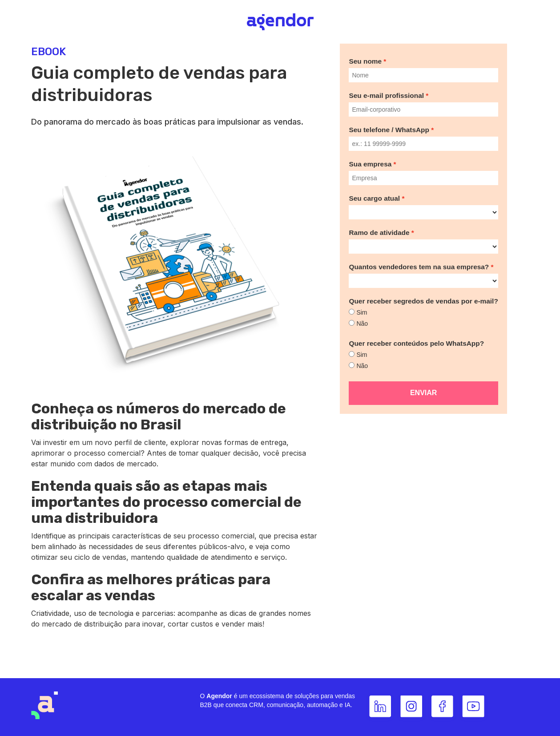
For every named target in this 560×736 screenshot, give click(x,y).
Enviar (423, 393)
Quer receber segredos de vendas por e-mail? (423, 301)
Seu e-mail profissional (386, 95)
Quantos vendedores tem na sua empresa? (419, 267)
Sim (362, 312)
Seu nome (365, 61)
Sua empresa (370, 164)
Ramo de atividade (379, 233)
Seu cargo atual (374, 198)
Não (362, 324)
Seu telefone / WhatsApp (389, 130)
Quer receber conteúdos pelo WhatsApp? (416, 343)
